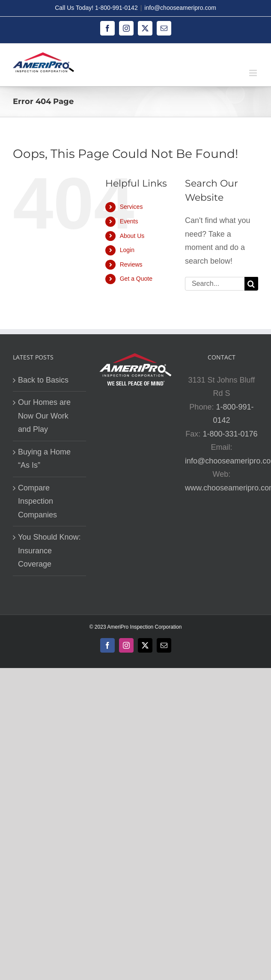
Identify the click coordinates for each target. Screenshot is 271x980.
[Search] (251, 284)
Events (129, 221)
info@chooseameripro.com (180, 8)
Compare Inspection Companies (37, 501)
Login (127, 250)
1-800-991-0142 (116, 8)
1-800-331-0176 (230, 434)
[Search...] (215, 284)
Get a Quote (136, 279)
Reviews (131, 264)
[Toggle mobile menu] (254, 73)
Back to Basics (43, 380)
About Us (132, 236)
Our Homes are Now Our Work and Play (44, 416)
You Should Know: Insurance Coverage (49, 551)
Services (131, 207)
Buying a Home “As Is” (44, 459)
